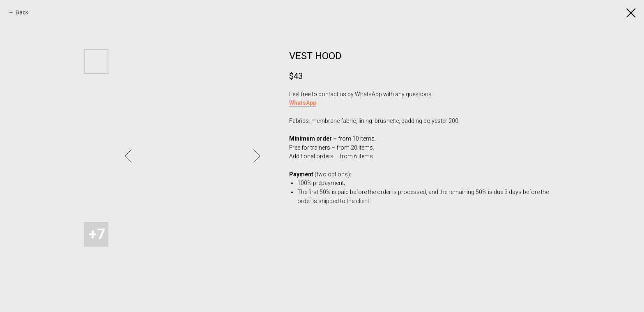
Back (22, 12)
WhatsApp (303, 103)
